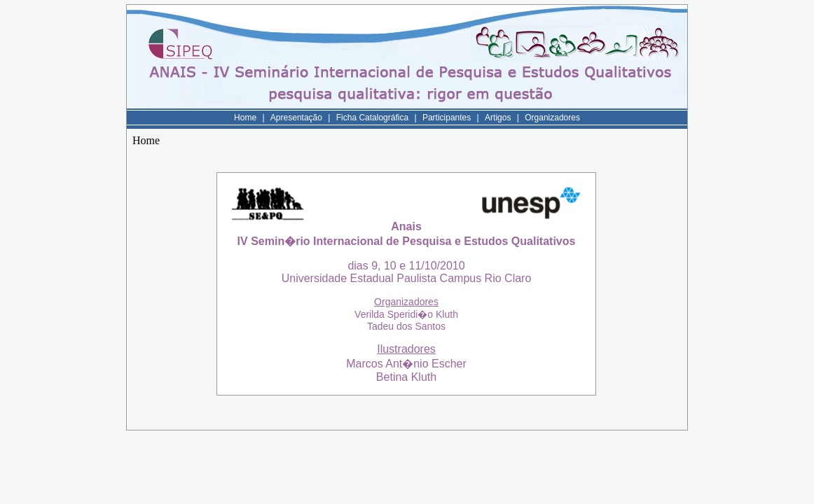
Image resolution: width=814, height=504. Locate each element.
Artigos (498, 118)
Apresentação (296, 118)
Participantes (447, 118)
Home (245, 118)
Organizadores (552, 118)
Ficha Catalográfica (372, 118)
